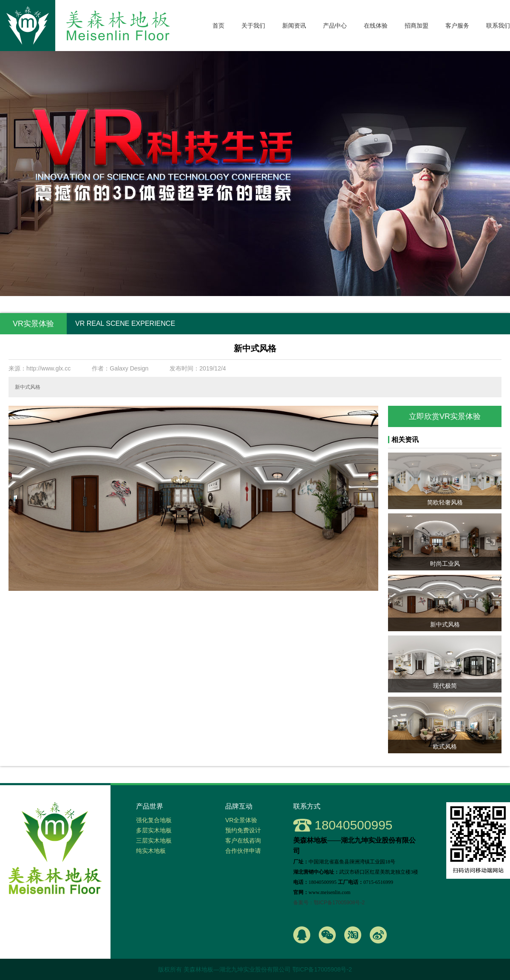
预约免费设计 (243, 830)
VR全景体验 (241, 820)
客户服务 (457, 26)
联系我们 (498, 26)
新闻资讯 (294, 26)
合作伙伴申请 (243, 851)
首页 (218, 26)
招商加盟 (416, 26)
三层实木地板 (154, 840)
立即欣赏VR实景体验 (445, 416)
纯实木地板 (151, 851)
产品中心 (335, 26)
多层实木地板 (154, 830)
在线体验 (376, 26)
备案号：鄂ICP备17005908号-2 (329, 903)
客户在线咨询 (243, 840)
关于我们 (253, 26)
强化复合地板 (154, 820)
